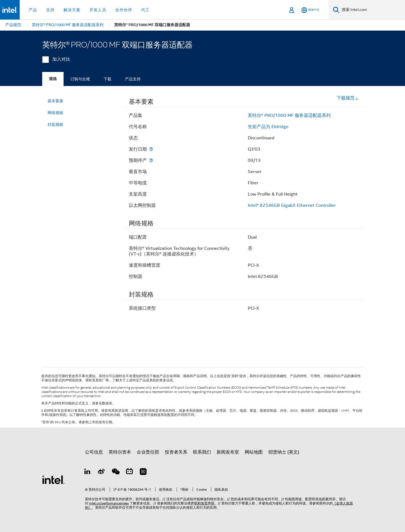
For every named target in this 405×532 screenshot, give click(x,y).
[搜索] (336, 10)
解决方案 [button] (72, 10)
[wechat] (115, 472)
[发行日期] (151, 149)
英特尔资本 (120, 452)
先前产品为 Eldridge (268, 127)
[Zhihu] (143, 472)
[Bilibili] (129, 472)
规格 (53, 79)
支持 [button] (50, 10)
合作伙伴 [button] (124, 10)
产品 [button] (33, 10)
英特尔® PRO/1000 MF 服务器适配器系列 (289, 116)
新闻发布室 (228, 452)
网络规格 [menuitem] (55, 113)
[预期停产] (151, 160)
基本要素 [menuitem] (55, 101)
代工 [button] (145, 10)
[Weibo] (102, 472)
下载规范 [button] (348, 98)
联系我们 (202, 452)
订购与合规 (80, 79)
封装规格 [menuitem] (55, 124)
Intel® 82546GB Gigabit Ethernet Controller (292, 205)
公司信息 (94, 452)
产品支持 (133, 79)
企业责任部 (148, 452)
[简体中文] (310, 10)
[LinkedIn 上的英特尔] (87, 472)
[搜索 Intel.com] (372, 10)
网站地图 (254, 452)
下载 (107, 79)
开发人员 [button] (98, 10)
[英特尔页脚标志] (53, 479)
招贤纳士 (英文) (284, 452)
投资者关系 (176, 452)
